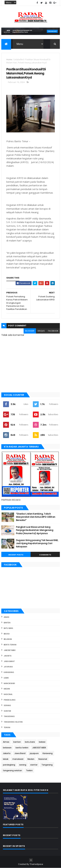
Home (9, 60)
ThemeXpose (36, 864)
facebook (53, 331)
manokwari (9, 683)
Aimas (7, 617)
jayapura (8, 667)
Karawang (9, 672)
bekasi (7, 634)
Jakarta (8, 656)
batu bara (8, 628)
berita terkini (10, 645)
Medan (7, 689)
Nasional (8, 694)
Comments (45, 555)
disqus (41, 331)
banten (7, 623)
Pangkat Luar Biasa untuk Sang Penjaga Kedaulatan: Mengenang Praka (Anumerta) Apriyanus (35, 530)
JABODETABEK (10, 650)
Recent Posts (16, 555)
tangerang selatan (13, 722)
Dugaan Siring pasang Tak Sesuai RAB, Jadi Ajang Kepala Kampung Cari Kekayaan (37, 543)
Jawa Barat (9, 661)
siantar (7, 711)
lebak (6, 678)
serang (7, 705)
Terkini (7, 727)
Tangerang (9, 716)
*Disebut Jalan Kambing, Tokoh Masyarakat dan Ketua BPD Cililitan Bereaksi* (36, 517)
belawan (8, 639)
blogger (30, 331)
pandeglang (10, 700)
